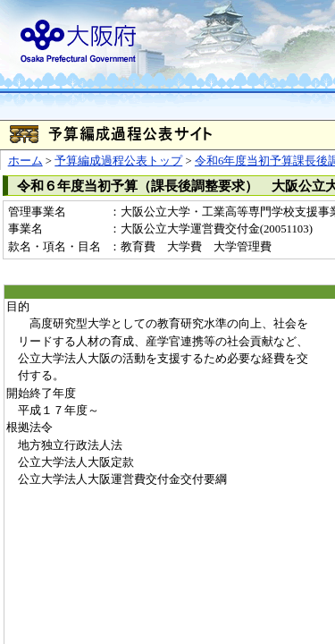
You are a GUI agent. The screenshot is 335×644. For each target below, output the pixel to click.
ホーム (25, 161)
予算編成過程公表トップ (118, 161)
